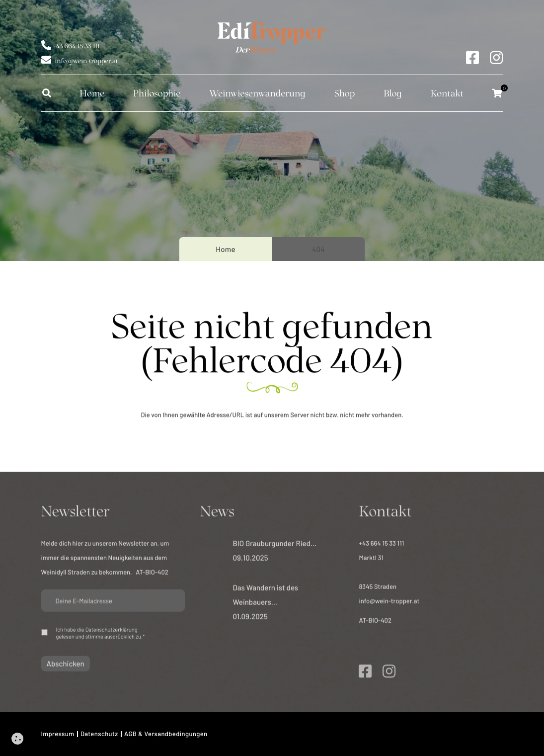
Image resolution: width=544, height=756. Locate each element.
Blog (393, 93)
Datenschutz (99, 734)
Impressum (58, 734)
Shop (345, 93)
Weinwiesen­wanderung (257, 93)
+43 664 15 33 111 (77, 45)
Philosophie (157, 93)
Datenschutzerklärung (112, 632)
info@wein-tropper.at (87, 60)
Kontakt (447, 93)
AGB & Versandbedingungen (166, 734)
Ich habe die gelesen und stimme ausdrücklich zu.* (101, 636)
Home (92, 93)
